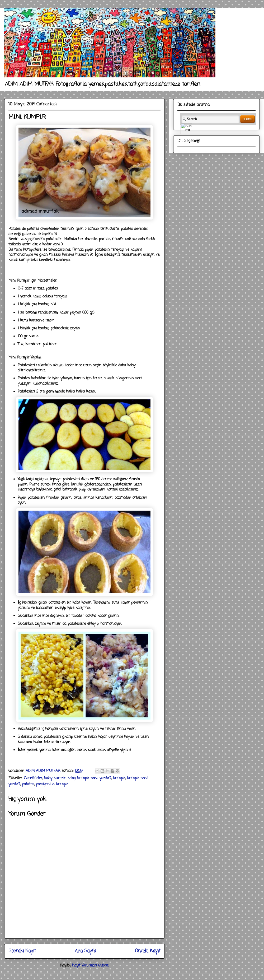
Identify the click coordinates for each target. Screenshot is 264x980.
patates (28, 784)
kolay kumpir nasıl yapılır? (89, 778)
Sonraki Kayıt (22, 951)
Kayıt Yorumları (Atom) (91, 966)
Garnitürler (33, 778)
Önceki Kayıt (148, 951)
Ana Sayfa (85, 951)
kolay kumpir (55, 778)
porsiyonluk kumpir (52, 784)
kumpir (119, 778)
